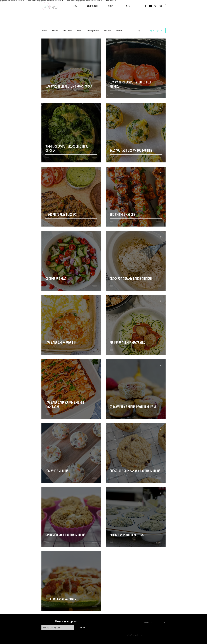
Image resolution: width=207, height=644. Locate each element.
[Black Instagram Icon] (160, 6)
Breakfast (55, 31)
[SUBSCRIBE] (82, 628)
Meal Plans (108, 31)
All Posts (44, 31)
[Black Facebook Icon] (146, 6)
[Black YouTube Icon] (151, 6)
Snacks (79, 31)
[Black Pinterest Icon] (155, 6)
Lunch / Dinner (67, 31)
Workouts (119, 31)
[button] (166, 4)
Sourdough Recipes (93, 31)
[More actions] (97, 44)
